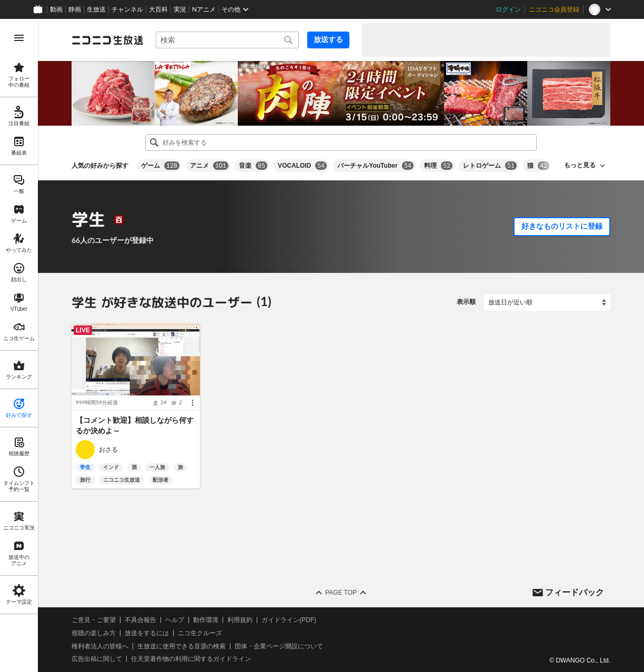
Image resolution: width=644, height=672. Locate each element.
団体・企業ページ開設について (279, 646)
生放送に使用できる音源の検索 (182, 646)
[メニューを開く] (19, 38)
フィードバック (575, 592)
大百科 (158, 9)
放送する (328, 39)
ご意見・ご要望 (94, 620)
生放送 (96, 9)
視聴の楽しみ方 (94, 633)
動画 (56, 9)
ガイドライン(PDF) (289, 620)
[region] (19, 345)
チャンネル (127, 9)
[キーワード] (227, 40)
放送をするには (147, 633)
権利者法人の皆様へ (100, 646)
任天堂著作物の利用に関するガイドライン (191, 659)
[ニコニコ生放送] (107, 40)
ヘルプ (175, 620)
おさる (108, 450)
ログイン (508, 9)
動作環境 (206, 620)
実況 (180, 9)
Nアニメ (204, 9)
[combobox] (227, 40)
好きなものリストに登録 (562, 226)
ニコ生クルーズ (200, 633)
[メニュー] (193, 403)
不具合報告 (140, 620)
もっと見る (580, 165)
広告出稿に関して (97, 659)
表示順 (466, 302)
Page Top (341, 593)
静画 (75, 9)
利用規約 (240, 620)
